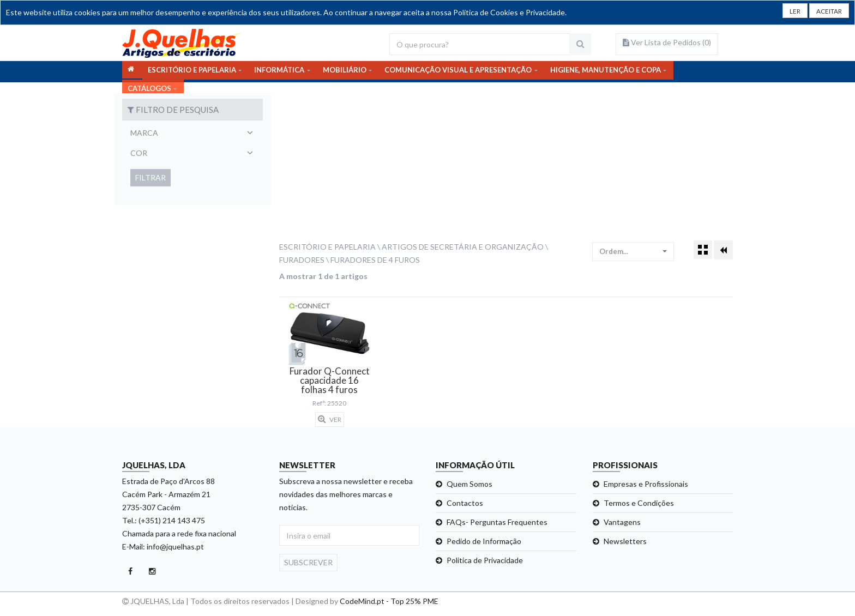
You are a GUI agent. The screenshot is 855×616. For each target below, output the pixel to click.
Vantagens (622, 522)
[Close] (825, 11)
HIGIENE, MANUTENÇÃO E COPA (606, 71)
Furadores (302, 260)
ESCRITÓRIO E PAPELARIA (192, 71)
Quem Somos (469, 484)
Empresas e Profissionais (646, 484)
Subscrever (308, 562)
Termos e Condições (639, 503)
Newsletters (625, 541)
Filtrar (150, 177)
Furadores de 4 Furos (375, 260)
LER (786, 12)
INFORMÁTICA (279, 71)
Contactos (465, 503)
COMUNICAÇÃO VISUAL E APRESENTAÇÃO (458, 71)
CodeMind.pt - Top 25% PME (389, 601)
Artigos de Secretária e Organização (463, 247)
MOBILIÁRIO (345, 71)
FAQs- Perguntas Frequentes (497, 522)
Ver (330, 419)
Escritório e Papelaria (327, 247)
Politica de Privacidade (485, 560)
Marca (144, 133)
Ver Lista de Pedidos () (667, 42)
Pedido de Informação (484, 541)
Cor (139, 153)
